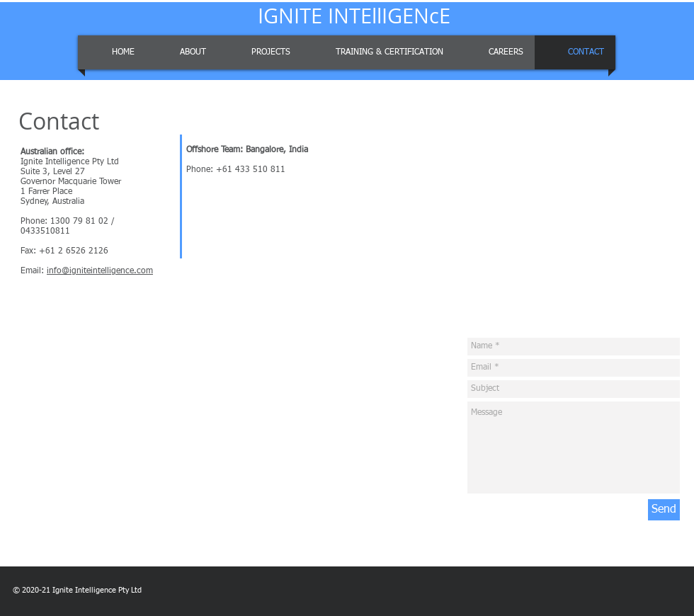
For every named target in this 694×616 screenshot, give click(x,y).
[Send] (664, 510)
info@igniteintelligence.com (100, 271)
